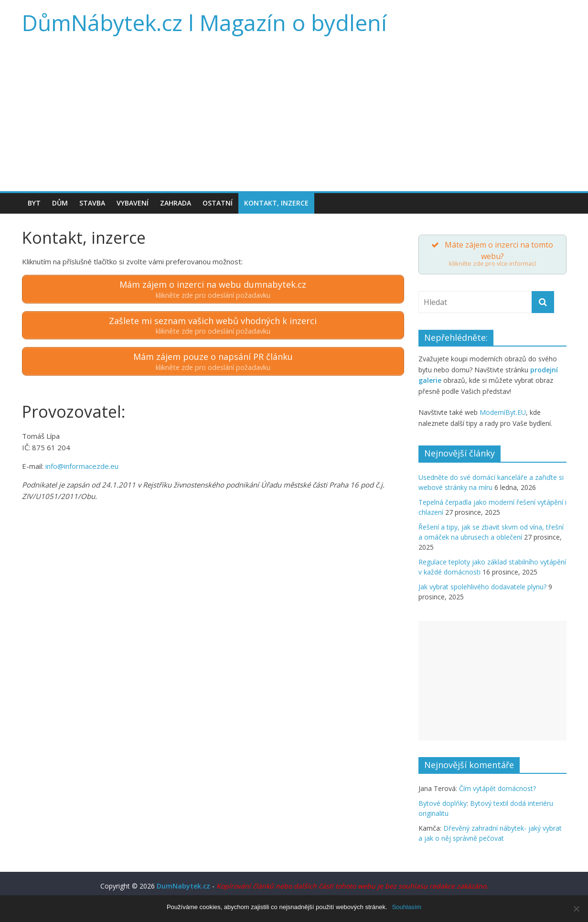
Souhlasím (407, 907)
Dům (60, 203)
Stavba (92, 203)
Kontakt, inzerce (276, 203)
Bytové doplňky (443, 803)
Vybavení (133, 203)
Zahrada (176, 203)
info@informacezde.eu (82, 466)
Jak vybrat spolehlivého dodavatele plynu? (482, 587)
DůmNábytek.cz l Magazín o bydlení (204, 22)
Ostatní (218, 203)
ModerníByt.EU (503, 412)
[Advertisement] (294, 119)
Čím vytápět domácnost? (497, 788)
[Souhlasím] (576, 909)
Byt (34, 203)
